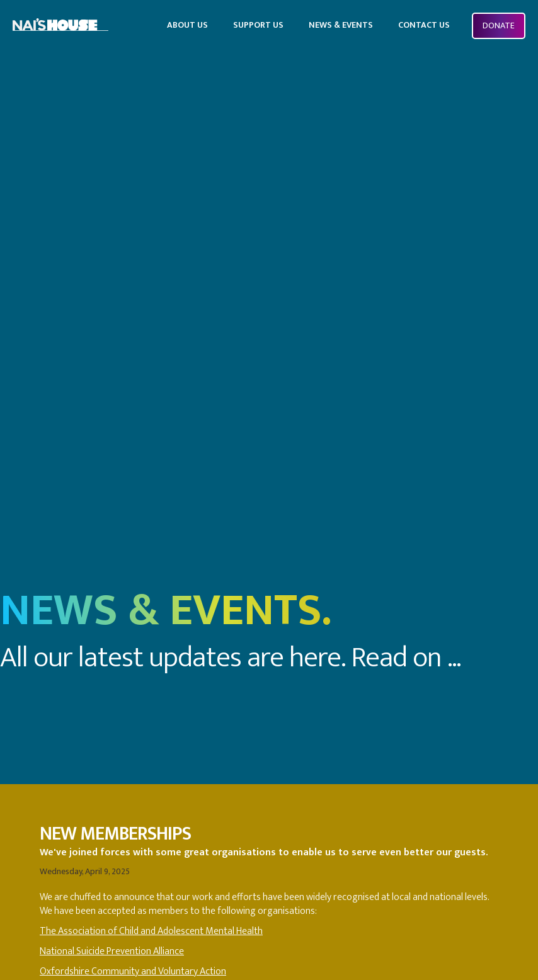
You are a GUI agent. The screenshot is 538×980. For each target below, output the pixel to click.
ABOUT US (187, 25)
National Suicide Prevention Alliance (112, 951)
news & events (341, 25)
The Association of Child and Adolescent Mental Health (151, 931)
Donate (499, 26)
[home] (60, 22)
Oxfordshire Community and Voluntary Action (133, 971)
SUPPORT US (258, 25)
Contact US (424, 25)
